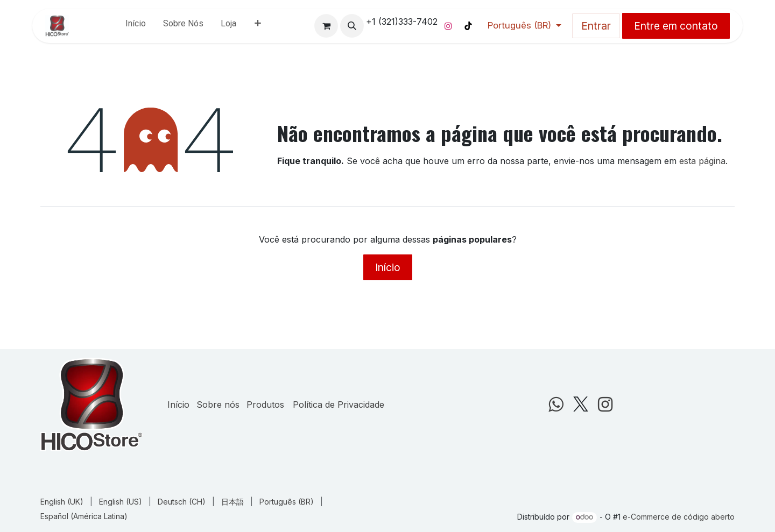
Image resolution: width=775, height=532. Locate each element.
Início (388, 267)
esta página (702, 161)
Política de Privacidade (339, 405)
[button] (352, 26)
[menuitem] (136, 26)
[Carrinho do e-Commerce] (326, 26)
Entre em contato (676, 26)
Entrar (596, 26)
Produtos (265, 405)
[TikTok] (468, 26)
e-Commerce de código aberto (679, 517)
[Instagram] (448, 26)
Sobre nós (218, 405)
